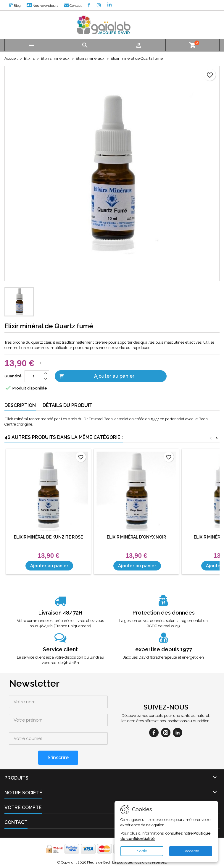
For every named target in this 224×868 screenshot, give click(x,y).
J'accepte (191, 851)
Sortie (142, 851)
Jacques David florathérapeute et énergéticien (163, 657)
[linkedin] (178, 733)
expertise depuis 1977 (164, 649)
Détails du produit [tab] (67, 405)
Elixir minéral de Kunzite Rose (48, 537)
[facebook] (154, 733)
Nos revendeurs (42, 6)
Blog (15, 6)
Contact (73, 6)
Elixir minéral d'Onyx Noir (136, 537)
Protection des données (164, 613)
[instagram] (166, 733)
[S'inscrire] (58, 758)
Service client (60, 649)
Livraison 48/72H (60, 613)
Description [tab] (20, 405)
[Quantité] (33, 376)
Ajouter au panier (97, 376)
